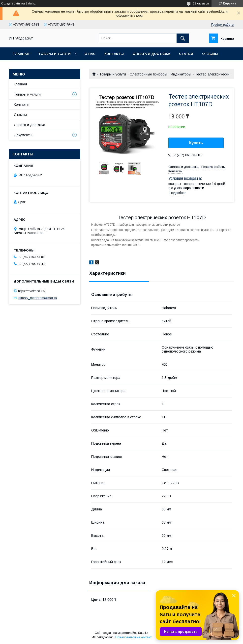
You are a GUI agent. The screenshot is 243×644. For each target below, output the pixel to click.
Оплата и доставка (151, 54)
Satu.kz (143, 633)
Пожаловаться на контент (133, 637)
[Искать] (183, 38)
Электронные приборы (148, 74)
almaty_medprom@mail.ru (38, 298)
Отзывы (210, 54)
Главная (21, 54)
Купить (196, 143)
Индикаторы (181, 74)
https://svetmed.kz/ (32, 291)
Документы (23, 135)
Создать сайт (11, 3)
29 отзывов (201, 3)
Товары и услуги (54, 54)
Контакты (114, 54)
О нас (90, 54)
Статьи (186, 54)
